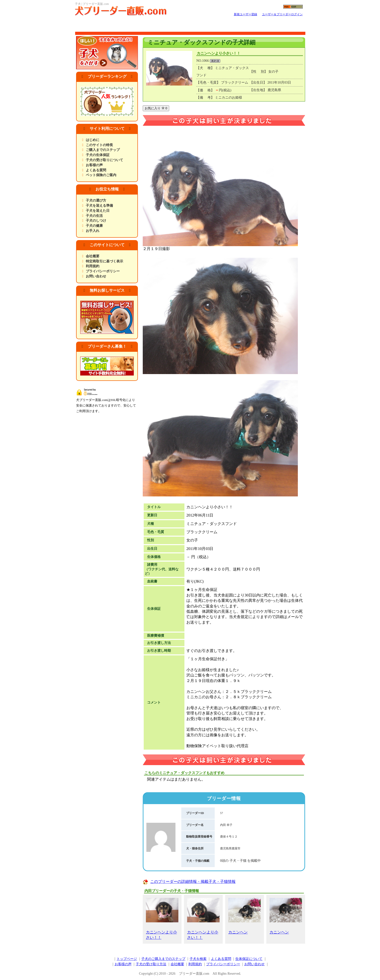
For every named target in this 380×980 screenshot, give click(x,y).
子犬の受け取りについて (104, 160)
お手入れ (93, 231)
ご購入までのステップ (103, 150)
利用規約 (93, 266)
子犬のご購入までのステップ (163, 959)
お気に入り (156, 108)
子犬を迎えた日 (98, 211)
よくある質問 (96, 170)
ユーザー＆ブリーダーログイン (282, 14)
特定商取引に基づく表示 (104, 261)
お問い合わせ (96, 276)
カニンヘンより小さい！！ (162, 919)
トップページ (127, 959)
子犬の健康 (94, 226)
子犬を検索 (198, 959)
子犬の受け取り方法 (151, 964)
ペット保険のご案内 (101, 175)
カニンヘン (245, 916)
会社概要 (93, 256)
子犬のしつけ (96, 221)
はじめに (93, 140)
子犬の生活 (94, 216)
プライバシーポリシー (103, 271)
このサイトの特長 (99, 145)
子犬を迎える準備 (99, 206)
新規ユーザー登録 (245, 14)
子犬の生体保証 (98, 155)
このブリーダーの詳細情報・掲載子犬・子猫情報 (193, 882)
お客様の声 (94, 165)
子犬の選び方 (96, 200)
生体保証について (249, 959)
